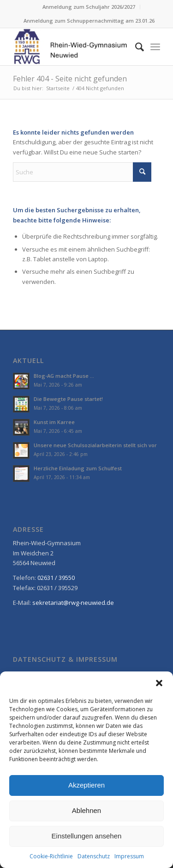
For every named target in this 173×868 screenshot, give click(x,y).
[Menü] (155, 47)
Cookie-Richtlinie (51, 856)
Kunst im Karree (54, 422)
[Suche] (135, 47)
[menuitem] (89, 7)
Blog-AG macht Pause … (64, 376)
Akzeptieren (86, 785)
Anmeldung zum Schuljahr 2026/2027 (89, 7)
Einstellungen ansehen (87, 836)
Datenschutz (94, 856)
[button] (159, 683)
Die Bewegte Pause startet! (68, 399)
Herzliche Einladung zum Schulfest (78, 468)
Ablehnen (86, 810)
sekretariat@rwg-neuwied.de (73, 603)
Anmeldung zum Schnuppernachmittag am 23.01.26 (89, 21)
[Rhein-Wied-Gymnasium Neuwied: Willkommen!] (72, 47)
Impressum (129, 856)
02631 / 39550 (56, 578)
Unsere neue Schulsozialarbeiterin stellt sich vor (95, 445)
